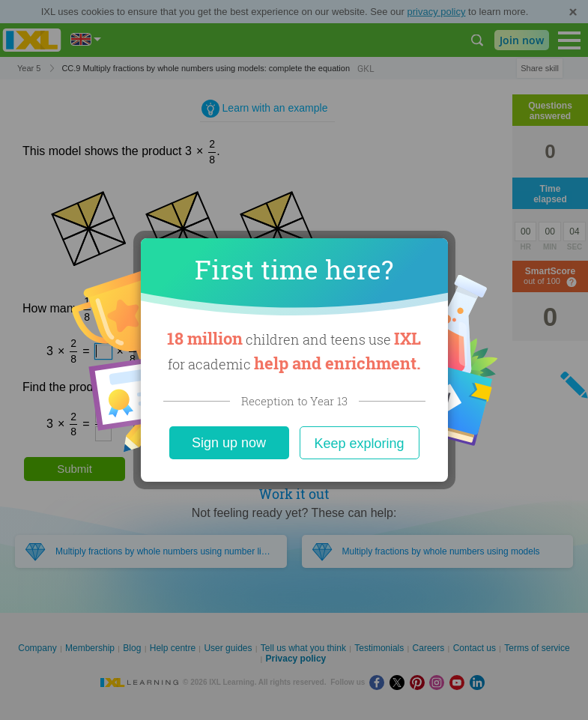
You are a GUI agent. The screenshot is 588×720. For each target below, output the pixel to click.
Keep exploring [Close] (359, 444)
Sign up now (229, 443)
